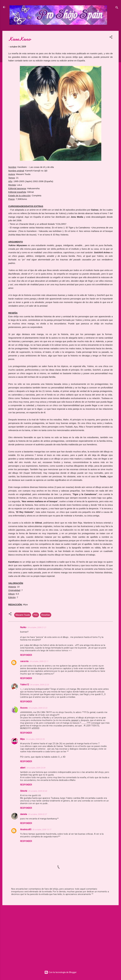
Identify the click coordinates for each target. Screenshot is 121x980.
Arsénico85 (26, 829)
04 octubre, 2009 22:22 (38, 708)
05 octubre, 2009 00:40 (38, 791)
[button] (111, 38)
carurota (24, 661)
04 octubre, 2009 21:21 (37, 627)
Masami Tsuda (23, 615)
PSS (36, 615)
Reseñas (46, 615)
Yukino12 (25, 685)
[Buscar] (117, 8)
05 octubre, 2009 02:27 (38, 814)
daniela (24, 814)
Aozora (24, 708)
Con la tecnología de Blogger (60, 972)
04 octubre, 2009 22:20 (40, 685)
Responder (26, 655)
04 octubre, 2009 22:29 (35, 739)
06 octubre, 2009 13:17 (42, 830)
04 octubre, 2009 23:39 (36, 768)
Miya (22, 739)
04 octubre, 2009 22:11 (39, 661)
